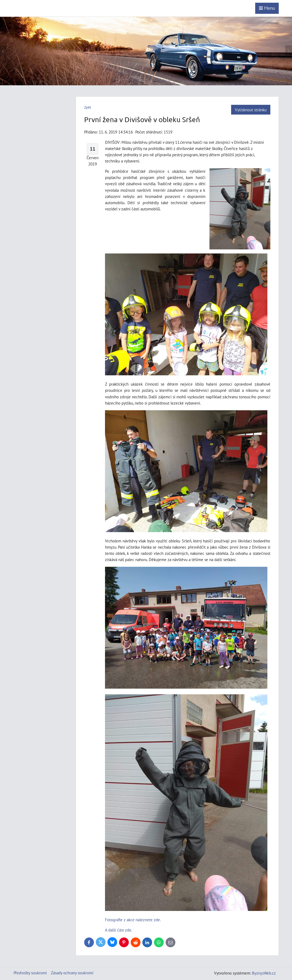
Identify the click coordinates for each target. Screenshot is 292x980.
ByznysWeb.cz (264, 973)
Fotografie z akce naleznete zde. (133, 920)
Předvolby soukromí (30, 973)
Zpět (88, 107)
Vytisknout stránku (251, 110)
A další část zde (118, 930)
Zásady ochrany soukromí (72, 973)
